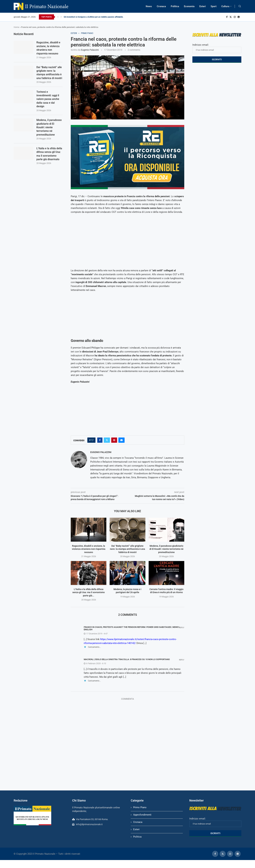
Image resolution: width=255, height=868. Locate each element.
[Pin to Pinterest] (114, 440)
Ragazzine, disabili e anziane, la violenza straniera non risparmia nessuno (89, 549)
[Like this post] (92, 440)
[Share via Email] (121, 440)
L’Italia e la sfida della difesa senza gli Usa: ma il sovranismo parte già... (89, 592)
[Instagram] (235, 17)
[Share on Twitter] (107, 440)
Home (16, 27)
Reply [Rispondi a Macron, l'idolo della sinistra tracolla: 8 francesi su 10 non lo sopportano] (182, 660)
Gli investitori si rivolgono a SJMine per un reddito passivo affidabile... (94, 17)
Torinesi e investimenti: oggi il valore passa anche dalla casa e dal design (48, 99)
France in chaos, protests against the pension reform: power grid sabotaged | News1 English (132, 628)
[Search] (240, 6)
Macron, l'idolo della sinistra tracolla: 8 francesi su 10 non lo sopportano (127, 659)
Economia (189, 6)
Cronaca (161, 6)
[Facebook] (227, 17)
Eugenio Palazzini (90, 50)
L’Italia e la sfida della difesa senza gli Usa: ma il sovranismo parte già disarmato (49, 154)
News (149, 6)
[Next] (61, 17)
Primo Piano (140, 807)
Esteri (203, 6)
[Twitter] (231, 17)
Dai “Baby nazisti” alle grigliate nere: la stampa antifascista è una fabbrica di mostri (127, 549)
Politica (175, 6)
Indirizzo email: (217, 48)
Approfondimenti (142, 815)
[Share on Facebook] (100, 440)
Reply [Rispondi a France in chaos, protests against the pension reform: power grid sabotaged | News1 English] (182, 628)
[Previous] (58, 17)
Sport (214, 6)
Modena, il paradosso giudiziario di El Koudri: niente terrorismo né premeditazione (166, 549)
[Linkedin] (239, 17)
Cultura (225, 6)
